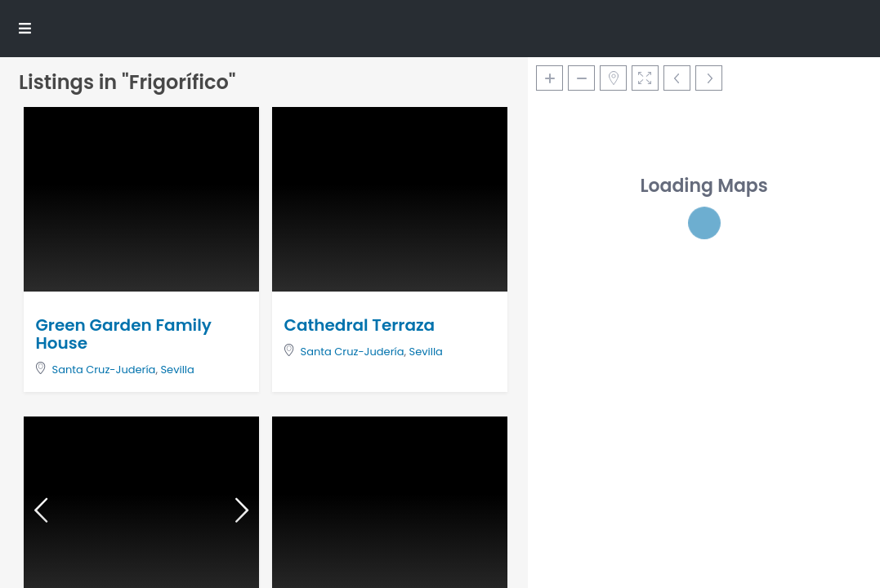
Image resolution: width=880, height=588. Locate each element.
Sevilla (177, 370)
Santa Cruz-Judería (104, 370)
